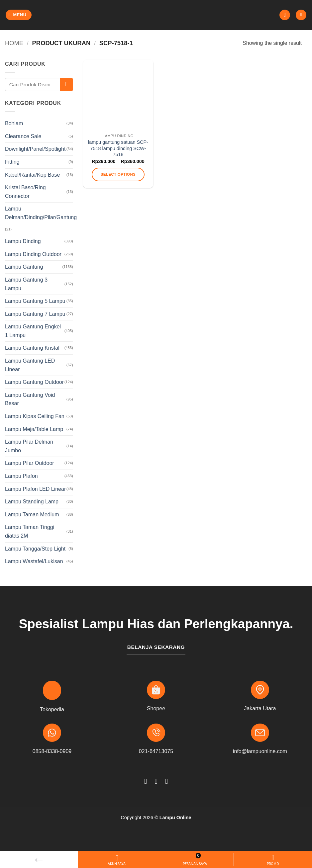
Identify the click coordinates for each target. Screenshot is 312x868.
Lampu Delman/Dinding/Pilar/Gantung (41, 213)
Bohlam (14, 123)
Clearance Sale (23, 136)
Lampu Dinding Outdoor (33, 254)
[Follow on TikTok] (167, 781)
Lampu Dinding (23, 241)
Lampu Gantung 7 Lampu (35, 314)
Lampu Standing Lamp (32, 502)
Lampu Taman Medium (32, 515)
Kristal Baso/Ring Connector (25, 192)
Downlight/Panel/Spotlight (35, 149)
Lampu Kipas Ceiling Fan (35, 416)
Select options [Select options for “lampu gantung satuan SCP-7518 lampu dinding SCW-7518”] (118, 174)
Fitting (12, 162)
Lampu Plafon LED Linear (35, 489)
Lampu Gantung (24, 267)
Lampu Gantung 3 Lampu (26, 284)
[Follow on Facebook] (145, 781)
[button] (19, 15)
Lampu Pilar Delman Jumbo (29, 446)
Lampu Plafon (21, 476)
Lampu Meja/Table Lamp (34, 429)
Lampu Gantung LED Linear (30, 365)
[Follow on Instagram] (156, 781)
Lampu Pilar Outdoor (30, 463)
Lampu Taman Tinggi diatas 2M (30, 531)
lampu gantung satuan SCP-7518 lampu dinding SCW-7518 (118, 148)
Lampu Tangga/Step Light (35, 549)
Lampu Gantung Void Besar (30, 399)
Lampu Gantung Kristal (32, 348)
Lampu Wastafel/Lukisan (34, 561)
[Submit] (67, 85)
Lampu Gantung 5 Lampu (35, 301)
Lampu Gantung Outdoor (34, 382)
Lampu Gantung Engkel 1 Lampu (33, 331)
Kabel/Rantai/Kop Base (32, 175)
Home (14, 43)
